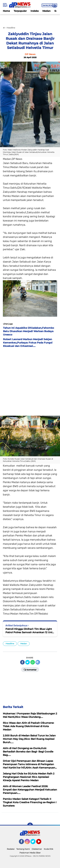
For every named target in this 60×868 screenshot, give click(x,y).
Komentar (30, 669)
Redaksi (11, 849)
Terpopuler (20, 11)
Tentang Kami (23, 849)
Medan (46, 11)
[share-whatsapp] (33, 662)
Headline (10, 644)
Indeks (35, 11)
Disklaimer (37, 849)
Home (6, 11)
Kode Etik (48, 849)
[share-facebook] (22, 662)
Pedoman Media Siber (30, 853)
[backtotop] (30, 825)
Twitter (34, 843)
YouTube (41, 843)
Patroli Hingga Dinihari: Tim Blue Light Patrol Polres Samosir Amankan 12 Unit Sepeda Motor (29, 631)
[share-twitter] (28, 662)
